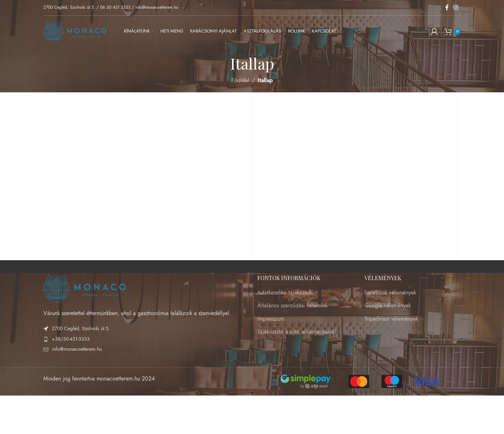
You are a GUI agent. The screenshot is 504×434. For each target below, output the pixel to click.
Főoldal (240, 80)
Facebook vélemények (390, 293)
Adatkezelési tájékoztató (285, 293)
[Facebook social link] (447, 8)
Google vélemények (388, 306)
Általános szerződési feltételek (292, 306)
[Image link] (85, 287)
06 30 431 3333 (115, 7)
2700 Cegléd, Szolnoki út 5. (69, 7)
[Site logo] (75, 31)
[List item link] (145, 339)
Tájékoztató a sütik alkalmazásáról (297, 332)
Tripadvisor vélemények (391, 319)
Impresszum (271, 319)
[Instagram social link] (456, 8)
